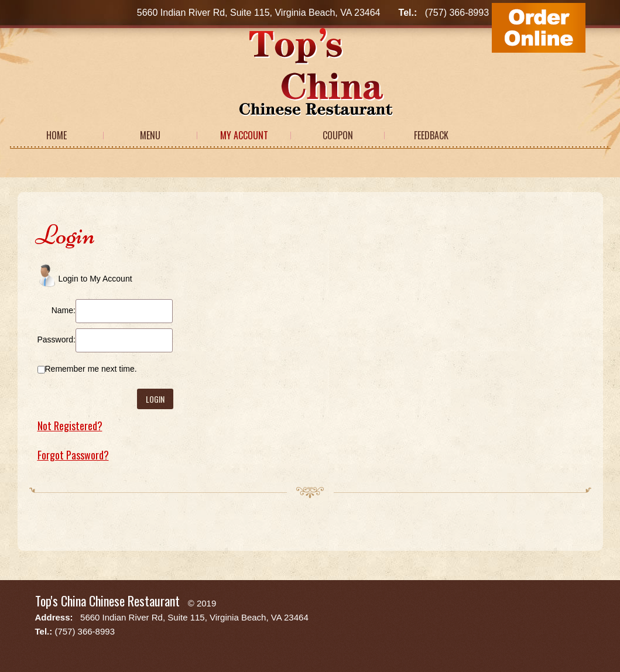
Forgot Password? (73, 455)
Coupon (338, 135)
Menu (150, 135)
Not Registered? (70, 426)
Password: (56, 340)
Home (56, 135)
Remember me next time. (91, 369)
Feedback (431, 135)
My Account (244, 135)
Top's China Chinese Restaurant (107, 601)
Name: (64, 310)
